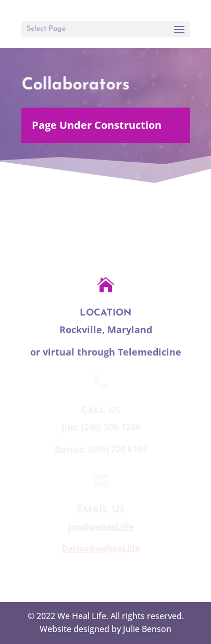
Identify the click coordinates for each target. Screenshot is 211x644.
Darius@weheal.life (99, 548)
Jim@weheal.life (100, 527)
